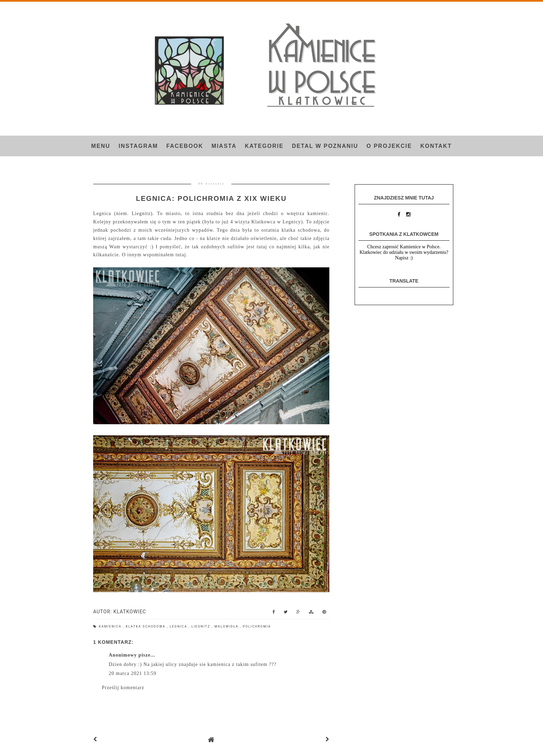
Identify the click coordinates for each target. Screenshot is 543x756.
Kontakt (436, 146)
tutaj (181, 255)
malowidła (227, 626)
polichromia (257, 626)
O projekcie (389, 146)
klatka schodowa (146, 626)
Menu (101, 146)
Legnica (179, 626)
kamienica (111, 626)
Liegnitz (202, 626)
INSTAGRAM (138, 146)
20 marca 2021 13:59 (133, 673)
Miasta (224, 146)
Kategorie (264, 146)
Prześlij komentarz (123, 688)
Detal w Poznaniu (325, 146)
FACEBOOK (185, 146)
